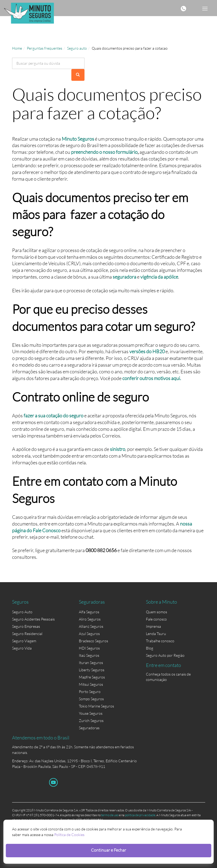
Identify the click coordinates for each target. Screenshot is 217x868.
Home (17, 48)
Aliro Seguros (90, 619)
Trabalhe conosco (160, 641)
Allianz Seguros (91, 626)
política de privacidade (140, 815)
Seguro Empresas (26, 626)
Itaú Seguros (89, 655)
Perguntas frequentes (45, 48)
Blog (150, 648)
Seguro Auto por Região (165, 655)
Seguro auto (77, 48)
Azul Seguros (89, 634)
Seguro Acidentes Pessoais (33, 619)
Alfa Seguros (89, 612)
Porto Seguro (90, 692)
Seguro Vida (22, 648)
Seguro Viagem (24, 641)
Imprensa (153, 626)
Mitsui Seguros (91, 684)
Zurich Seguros (91, 721)
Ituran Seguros (91, 663)
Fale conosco (156, 619)
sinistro (118, 449)
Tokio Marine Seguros (96, 706)
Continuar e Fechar (108, 850)
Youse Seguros (91, 713)
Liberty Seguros (92, 670)
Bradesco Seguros (93, 641)
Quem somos (157, 612)
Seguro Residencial (27, 634)
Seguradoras (89, 728)
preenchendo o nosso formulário (104, 152)
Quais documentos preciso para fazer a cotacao (130, 48)
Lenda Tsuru (156, 634)
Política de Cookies (69, 835)
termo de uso (110, 815)
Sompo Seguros (91, 699)
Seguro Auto (22, 612)
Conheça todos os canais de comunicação (168, 675)
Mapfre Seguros (92, 677)
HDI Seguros (89, 648)
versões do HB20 (147, 351)
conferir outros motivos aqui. (152, 378)
